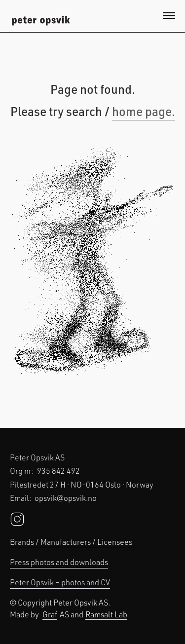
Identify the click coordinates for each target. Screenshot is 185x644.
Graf (50, 614)
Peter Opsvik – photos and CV (60, 582)
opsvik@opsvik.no (66, 498)
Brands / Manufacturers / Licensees (71, 542)
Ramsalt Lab (106, 614)
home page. (144, 111)
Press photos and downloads (59, 562)
